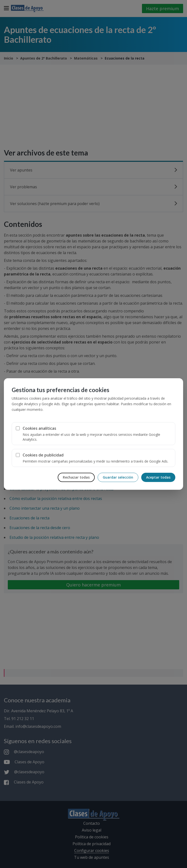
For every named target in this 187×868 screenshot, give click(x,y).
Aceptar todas (158, 477)
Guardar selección (118, 477)
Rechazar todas (76, 477)
